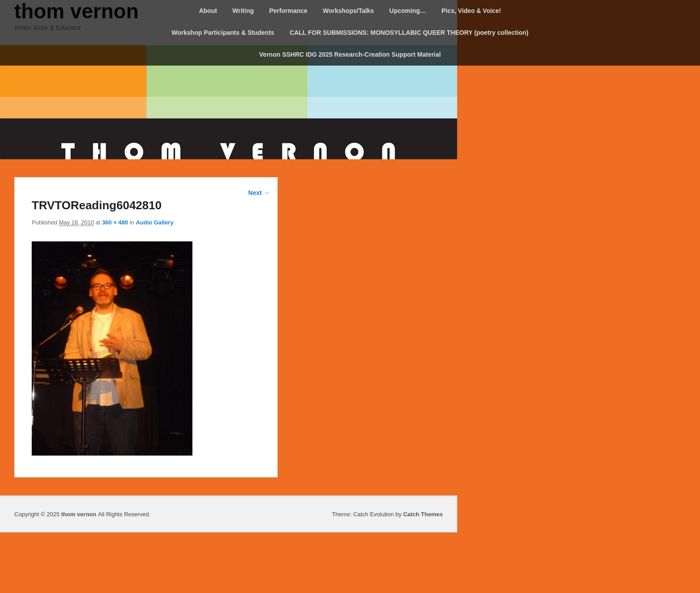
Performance (288, 11)
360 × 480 (115, 222)
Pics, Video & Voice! (471, 11)
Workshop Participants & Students (223, 33)
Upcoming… (408, 11)
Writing (243, 11)
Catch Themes (423, 514)
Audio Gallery (155, 222)
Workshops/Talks (348, 11)
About (208, 11)
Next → (259, 193)
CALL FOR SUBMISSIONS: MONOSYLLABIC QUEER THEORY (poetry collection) (409, 33)
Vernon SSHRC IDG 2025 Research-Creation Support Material (350, 54)
